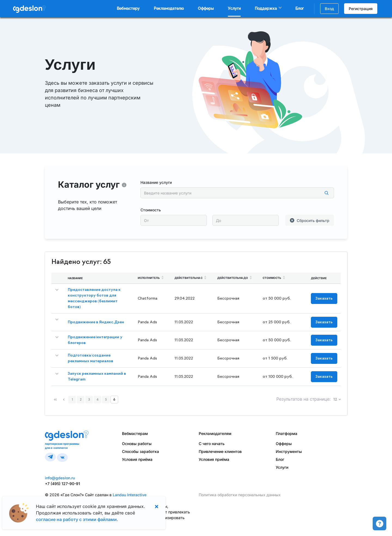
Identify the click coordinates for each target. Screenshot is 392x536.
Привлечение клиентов (220, 451)
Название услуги (156, 182)
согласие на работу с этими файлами (76, 519)
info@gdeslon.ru (60, 478)
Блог (300, 8)
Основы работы (137, 444)
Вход (329, 9)
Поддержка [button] (266, 8)
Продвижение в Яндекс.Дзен (96, 322)
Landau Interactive (130, 495)
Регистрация (361, 9)
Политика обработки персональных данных (240, 495)
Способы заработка (140, 451)
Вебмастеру (128, 8)
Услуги (234, 8)
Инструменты (289, 451)
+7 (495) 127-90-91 (62, 484)
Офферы (206, 8)
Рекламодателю (169, 8)
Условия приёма (137, 459)
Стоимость (151, 210)
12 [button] (336, 400)
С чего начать (212, 444)
